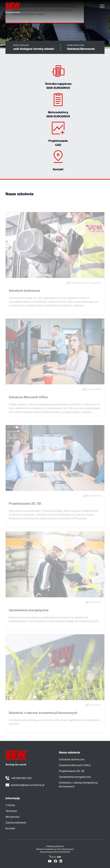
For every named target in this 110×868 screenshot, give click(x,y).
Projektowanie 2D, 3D (72, 771)
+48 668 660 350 (21, 778)
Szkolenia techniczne (72, 759)
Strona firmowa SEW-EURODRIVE (55, 852)
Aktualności (13, 817)
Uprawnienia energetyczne (75, 777)
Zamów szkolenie (16, 823)
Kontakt (10, 828)
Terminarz (11, 811)
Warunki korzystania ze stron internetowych (55, 849)
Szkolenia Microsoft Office (75, 765)
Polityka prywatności (55, 846)
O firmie (10, 805)
